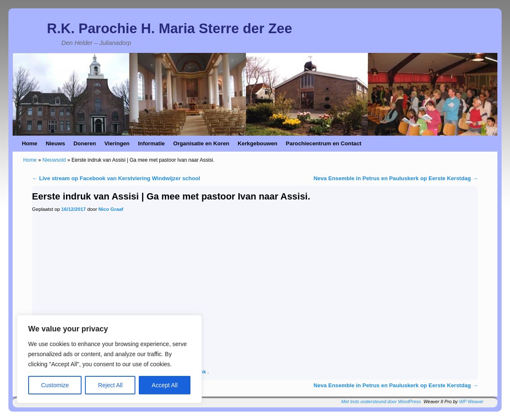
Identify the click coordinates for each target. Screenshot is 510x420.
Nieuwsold (54, 160)
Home (30, 143)
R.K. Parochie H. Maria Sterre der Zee (170, 28)
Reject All (110, 385)
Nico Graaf (111, 209)
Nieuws (55, 143)
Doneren (85, 143)
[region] (109, 359)
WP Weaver (471, 402)
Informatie (151, 143)
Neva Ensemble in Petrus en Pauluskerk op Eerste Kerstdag (396, 178)
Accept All (165, 385)
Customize (55, 385)
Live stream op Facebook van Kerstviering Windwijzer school (116, 178)
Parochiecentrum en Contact (324, 143)
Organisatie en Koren (201, 143)
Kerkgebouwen (258, 143)
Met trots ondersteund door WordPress (381, 402)
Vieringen (117, 143)
